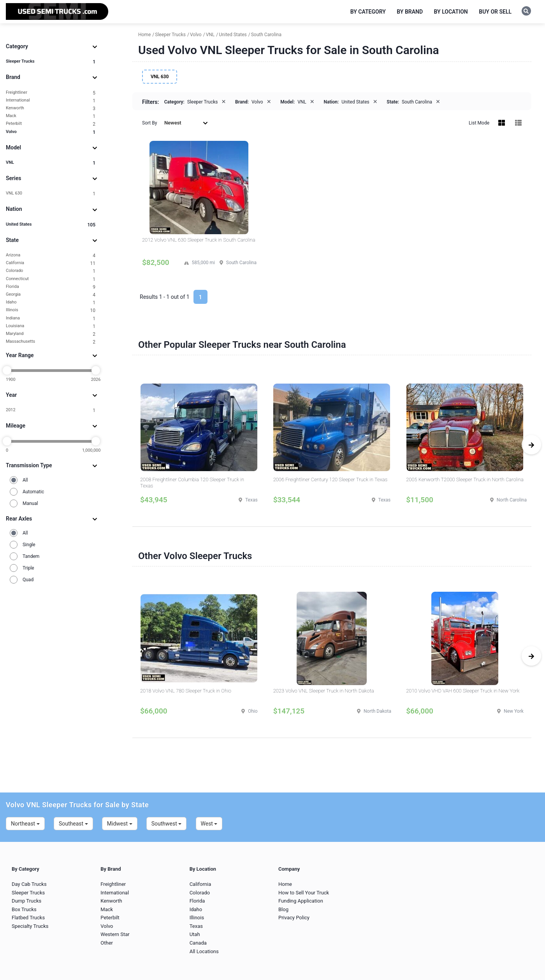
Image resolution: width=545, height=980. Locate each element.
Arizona (51, 255)
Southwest (167, 824)
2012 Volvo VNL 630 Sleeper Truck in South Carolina (199, 240)
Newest (186, 123)
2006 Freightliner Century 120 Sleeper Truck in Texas (331, 479)
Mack (51, 116)
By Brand (410, 12)
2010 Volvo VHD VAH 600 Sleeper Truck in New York (463, 691)
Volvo (51, 132)
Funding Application (301, 901)
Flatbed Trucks (28, 918)
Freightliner (51, 93)
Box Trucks (24, 909)
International (51, 101)
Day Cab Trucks (29, 884)
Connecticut (51, 279)
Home (285, 884)
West (209, 824)
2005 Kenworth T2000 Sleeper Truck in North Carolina (465, 479)
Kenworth (51, 108)
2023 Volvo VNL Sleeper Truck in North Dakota (324, 691)
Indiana (51, 318)
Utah (195, 934)
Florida (51, 287)
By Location (451, 12)
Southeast (73, 824)
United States (51, 225)
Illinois (51, 310)
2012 (51, 410)
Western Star (115, 934)
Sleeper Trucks (51, 62)
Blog (283, 909)
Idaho (51, 302)
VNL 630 (51, 194)
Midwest (120, 824)
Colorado (51, 271)
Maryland (51, 334)
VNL (51, 163)
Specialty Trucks (30, 926)
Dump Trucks (26, 901)
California (51, 263)
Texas (196, 926)
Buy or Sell (495, 12)
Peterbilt (51, 124)
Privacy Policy (294, 918)
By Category (368, 12)
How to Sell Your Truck (304, 893)
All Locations (204, 951)
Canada (198, 943)
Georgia (51, 295)
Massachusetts (51, 342)
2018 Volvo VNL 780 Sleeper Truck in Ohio (186, 691)
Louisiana (51, 326)
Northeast (25, 824)
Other (107, 943)
